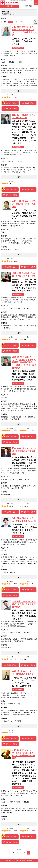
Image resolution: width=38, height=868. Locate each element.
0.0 (25, 340)
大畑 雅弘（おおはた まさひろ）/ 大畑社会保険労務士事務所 (24, 604)
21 (15, 97)
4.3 (11, 659)
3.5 (10, 733)
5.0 (11, 97)
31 (33, 431)
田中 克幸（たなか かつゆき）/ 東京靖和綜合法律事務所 (24, 451)
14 (15, 261)
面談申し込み (28, 103)
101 (34, 831)
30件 (16, 22)
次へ (29, 853)
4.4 (29, 431)
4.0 (10, 184)
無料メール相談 (10, 103)
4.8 (11, 340)
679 (16, 831)
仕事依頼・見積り (10, 109)
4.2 (10, 506)
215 (16, 431)
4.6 (11, 261)
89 (15, 340)
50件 (22, 22)
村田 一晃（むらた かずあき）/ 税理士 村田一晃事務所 (24, 204)
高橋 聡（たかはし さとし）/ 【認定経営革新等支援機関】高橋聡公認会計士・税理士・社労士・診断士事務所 (24, 362)
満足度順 (29, 6)
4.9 (11, 584)
